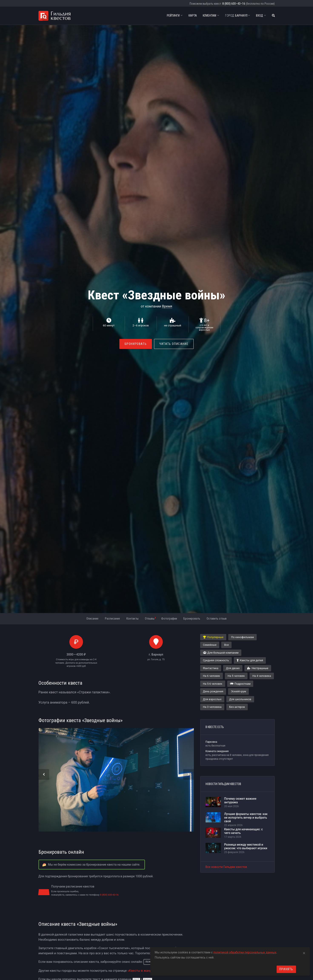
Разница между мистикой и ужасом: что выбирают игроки (246, 846)
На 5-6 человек (213, 684)
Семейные (210, 645)
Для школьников (240, 699)
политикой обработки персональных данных (245, 952)
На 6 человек (212, 676)
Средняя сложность (216, 660)
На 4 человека (262, 676)
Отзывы (150, 618)
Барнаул (238, 16)
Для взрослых (212, 699)
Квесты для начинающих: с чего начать (244, 831)
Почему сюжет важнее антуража (240, 800)
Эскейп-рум (238, 691)
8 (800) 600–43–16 (234, 4)
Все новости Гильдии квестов (226, 867)
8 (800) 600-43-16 (109, 895)
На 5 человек (236, 676)
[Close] (304, 952)
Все (226, 645)
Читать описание (174, 344)
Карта (193, 16)
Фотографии (169, 619)
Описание (92, 619)
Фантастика (211, 668)
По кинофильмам (242, 637)
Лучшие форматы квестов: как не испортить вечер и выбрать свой (246, 818)
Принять (286, 969)
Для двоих (233, 668)
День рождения (213, 691)
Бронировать (136, 344)
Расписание (112, 619)
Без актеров (237, 707)
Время (167, 306)
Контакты (132, 619)
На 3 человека (212, 707)
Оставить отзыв (217, 619)
